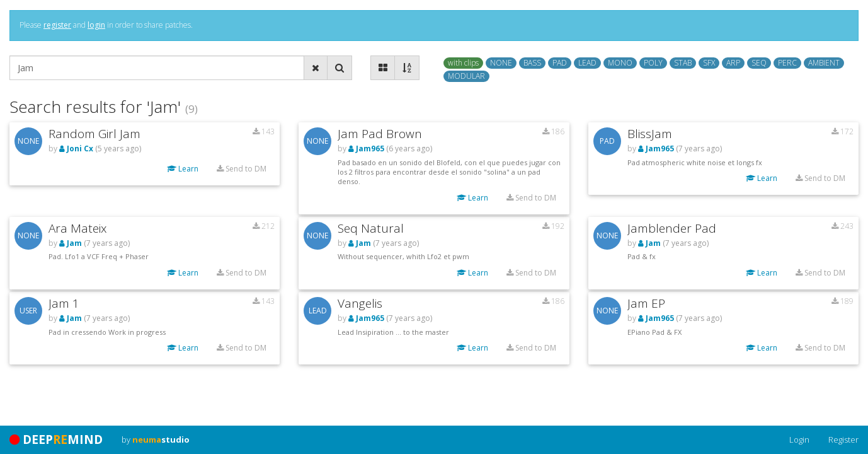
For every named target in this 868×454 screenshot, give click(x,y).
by (156, 439)
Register (843, 439)
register (57, 25)
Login (799, 439)
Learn (183, 169)
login (96, 25)
